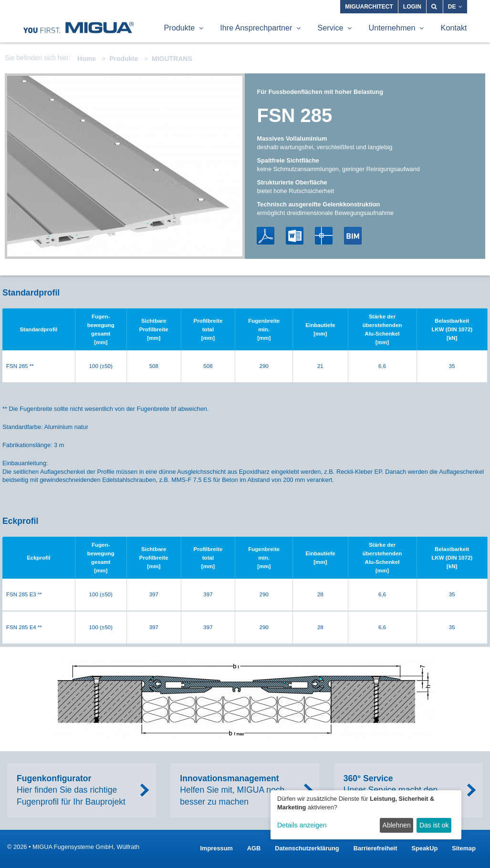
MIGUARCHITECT (369, 7)
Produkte (124, 59)
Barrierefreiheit (375, 848)
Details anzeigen (302, 825)
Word (295, 236)
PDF (266, 236)
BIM (353, 236)
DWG (324, 236)
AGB (254, 848)
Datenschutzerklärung (307, 848)
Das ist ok (434, 825)
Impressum (217, 848)
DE (455, 7)
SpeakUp (424, 848)
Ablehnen (397, 825)
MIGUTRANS (172, 59)
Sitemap (464, 848)
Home (87, 59)
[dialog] (366, 815)
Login (412, 7)
